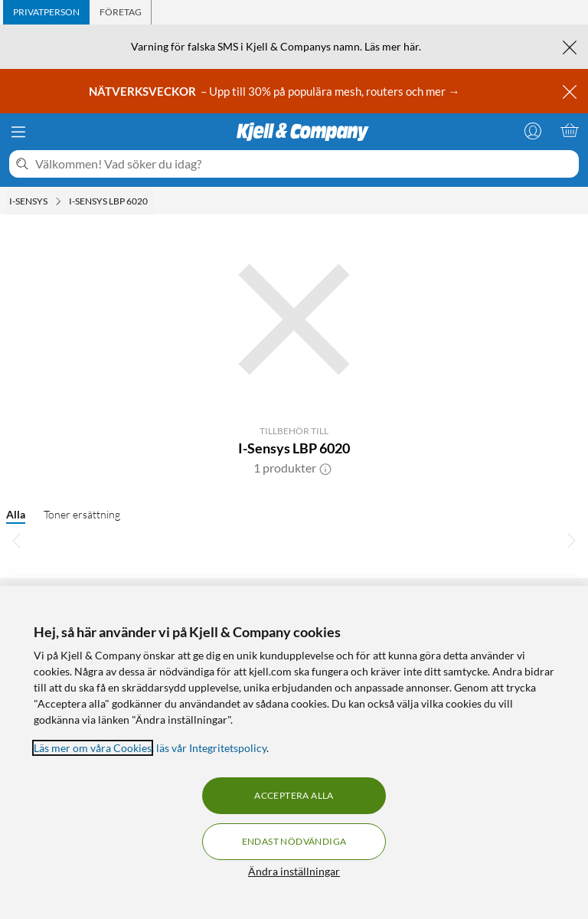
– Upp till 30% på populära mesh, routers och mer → (275, 91)
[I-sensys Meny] (58, 201)
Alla (16, 514)
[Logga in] (533, 130)
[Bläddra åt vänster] (17, 540)
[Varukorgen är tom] (570, 130)
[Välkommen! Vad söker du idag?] (304, 164)
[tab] (46, 12)
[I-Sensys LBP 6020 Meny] (152, 201)
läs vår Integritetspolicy (211, 748)
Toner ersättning (82, 514)
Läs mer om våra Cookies (93, 748)
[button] (325, 468)
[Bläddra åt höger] (571, 540)
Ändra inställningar (294, 871)
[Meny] (18, 132)
